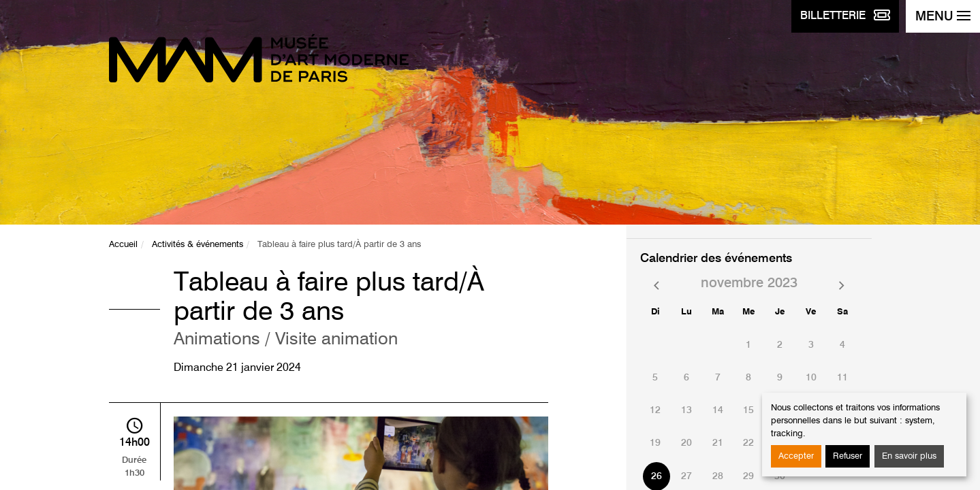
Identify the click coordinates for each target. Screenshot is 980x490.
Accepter (796, 456)
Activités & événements (197, 245)
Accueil (123, 245)
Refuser (848, 456)
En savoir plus (909, 456)
